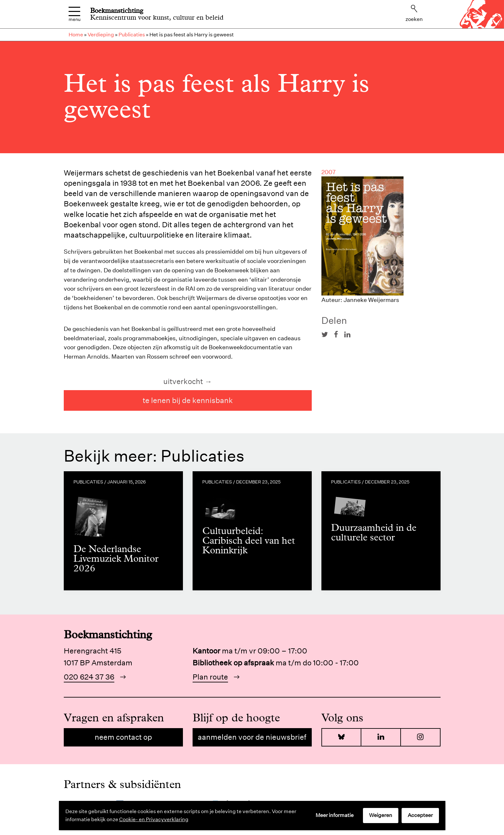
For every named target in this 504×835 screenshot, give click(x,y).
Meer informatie (335, 815)
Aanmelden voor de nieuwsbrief (252, 737)
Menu (75, 14)
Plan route (210, 677)
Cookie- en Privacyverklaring (154, 819)
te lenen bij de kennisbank (188, 400)
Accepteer (420, 815)
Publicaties (132, 35)
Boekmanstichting (117, 11)
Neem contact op (123, 737)
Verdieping (101, 35)
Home (76, 35)
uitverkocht (183, 381)
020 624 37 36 (89, 677)
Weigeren (381, 815)
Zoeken (414, 14)
